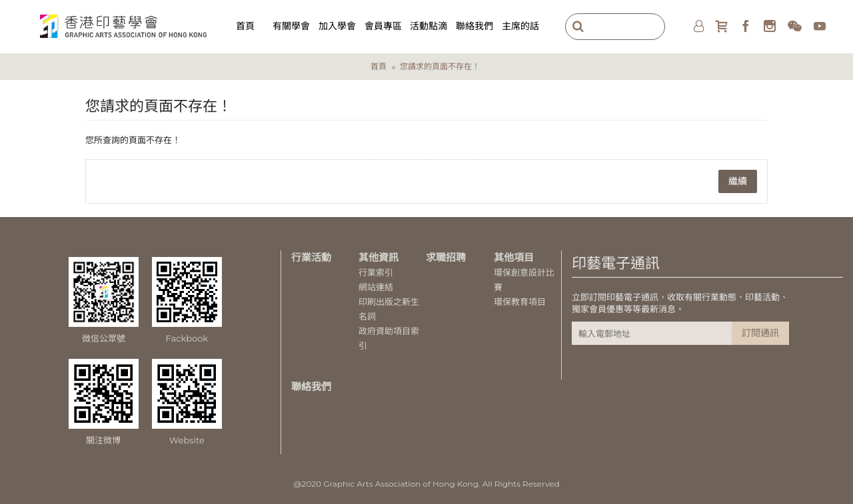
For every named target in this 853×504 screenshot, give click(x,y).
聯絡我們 (311, 386)
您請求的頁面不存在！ (440, 66)
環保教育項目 (520, 302)
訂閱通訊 (760, 333)
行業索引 (376, 272)
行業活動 (311, 257)
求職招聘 (446, 257)
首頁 (379, 66)
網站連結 (376, 287)
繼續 (738, 181)
